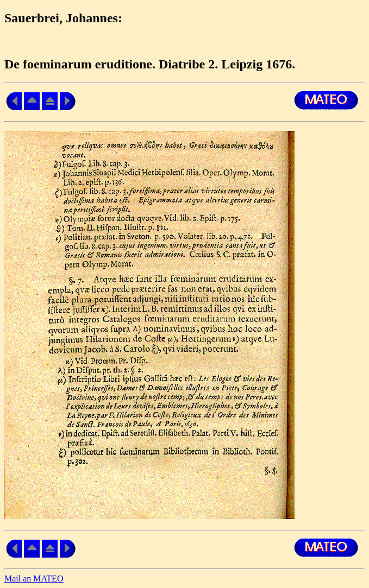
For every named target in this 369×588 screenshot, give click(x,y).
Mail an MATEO (34, 578)
